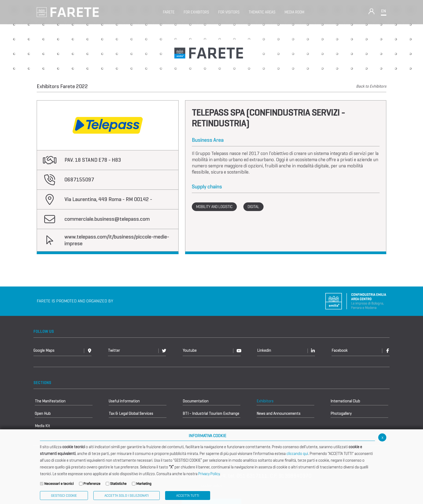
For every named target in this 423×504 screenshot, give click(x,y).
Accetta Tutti (188, 496)
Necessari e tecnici (59, 484)
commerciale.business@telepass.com (107, 219)
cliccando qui (297, 454)
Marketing (144, 484)
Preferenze (92, 484)
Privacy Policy (209, 474)
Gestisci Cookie (64, 496)
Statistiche (118, 484)
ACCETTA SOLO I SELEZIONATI (127, 496)
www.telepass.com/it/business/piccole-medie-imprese (117, 240)
